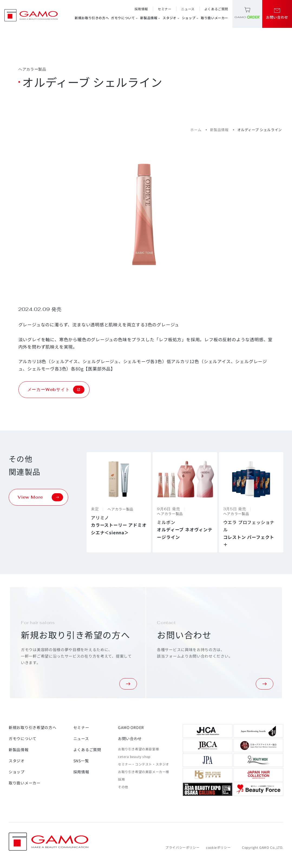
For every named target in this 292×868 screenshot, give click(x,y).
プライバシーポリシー (182, 847)
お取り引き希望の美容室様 (138, 749)
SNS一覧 (81, 761)
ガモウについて (124, 18)
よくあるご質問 (216, 9)
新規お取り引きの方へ (92, 18)
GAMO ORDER (131, 727)
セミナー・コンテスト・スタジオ (144, 764)
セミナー (165, 9)
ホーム (196, 130)
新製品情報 (150, 18)
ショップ (190, 18)
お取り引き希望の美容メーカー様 (144, 772)
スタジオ (171, 18)
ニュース (188, 9)
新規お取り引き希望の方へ (32, 727)
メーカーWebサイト (56, 390)
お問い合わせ (130, 738)
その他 (123, 787)
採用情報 (141, 9)
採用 (121, 779)
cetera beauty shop (134, 756)
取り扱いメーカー (214, 18)
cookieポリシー (218, 847)
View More (40, 497)
